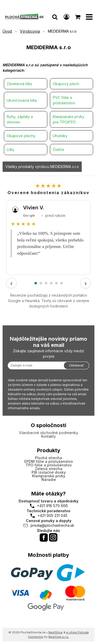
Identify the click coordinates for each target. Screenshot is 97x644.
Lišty (10, 149)
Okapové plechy (21, 136)
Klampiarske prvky (49, 476)
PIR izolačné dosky (49, 472)
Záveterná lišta (19, 84)
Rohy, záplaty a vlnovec (20, 119)
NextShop (55, 632)
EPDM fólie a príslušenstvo (49, 461)
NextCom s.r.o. (59, 637)
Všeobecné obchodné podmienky (48, 433)
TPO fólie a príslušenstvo (49, 465)
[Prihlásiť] (66, 17)
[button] (55, 17)
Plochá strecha (48, 458)
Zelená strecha (49, 469)
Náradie (49, 480)
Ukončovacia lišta (22, 100)
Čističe (58, 149)
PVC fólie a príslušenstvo (64, 100)
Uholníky (60, 136)
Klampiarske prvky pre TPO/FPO (69, 119)
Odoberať (76, 365)
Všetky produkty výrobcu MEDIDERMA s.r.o (42, 167)
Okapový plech (66, 84)
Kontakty (48, 436)
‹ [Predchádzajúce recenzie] (12, 283)
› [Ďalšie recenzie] (86, 283)
